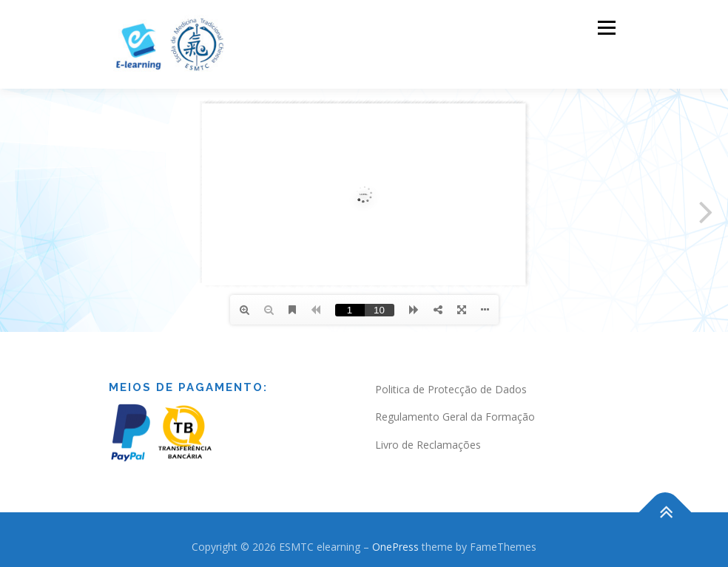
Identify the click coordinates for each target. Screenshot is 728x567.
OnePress (395, 547)
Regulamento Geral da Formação (455, 417)
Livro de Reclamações (428, 445)
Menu (606, 27)
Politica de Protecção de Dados (451, 389)
